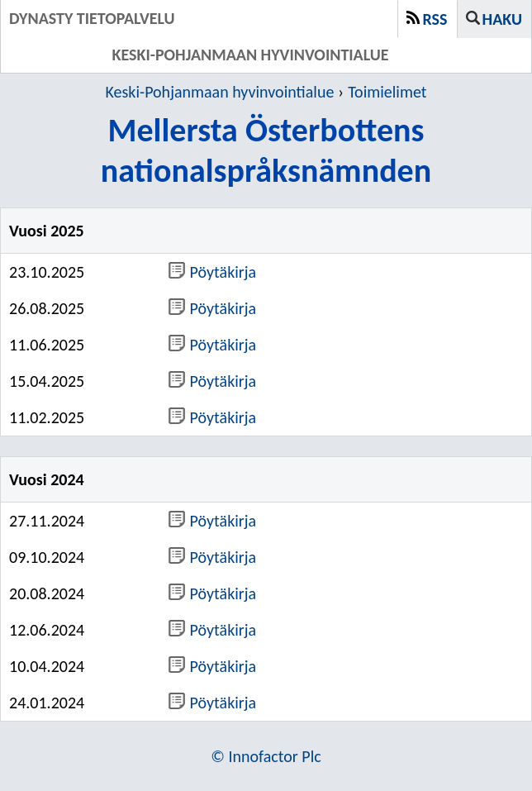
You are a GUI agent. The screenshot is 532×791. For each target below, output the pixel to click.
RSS (435, 19)
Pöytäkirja (213, 272)
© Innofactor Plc (266, 756)
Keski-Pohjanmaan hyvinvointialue (220, 92)
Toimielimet (387, 92)
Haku (502, 19)
